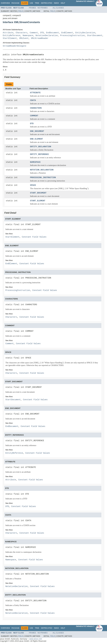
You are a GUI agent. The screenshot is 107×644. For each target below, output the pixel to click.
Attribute (8, 33)
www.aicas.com (36, 639)
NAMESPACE (35, 162)
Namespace (28, 36)
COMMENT (34, 116)
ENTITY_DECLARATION (41, 147)
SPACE (33, 185)
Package (15, 3)
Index (56, 3)
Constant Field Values (34, 237)
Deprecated (47, 3)
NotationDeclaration (47, 36)
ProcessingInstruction (72, 36)
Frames (32, 8)
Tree (37, 3)
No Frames (43, 8)
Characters (21, 33)
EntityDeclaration (85, 33)
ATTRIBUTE (35, 93)
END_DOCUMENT (37, 131)
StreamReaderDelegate (14, 46)
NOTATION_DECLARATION (42, 170)
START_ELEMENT (38, 201)
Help (63, 3)
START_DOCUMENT (38, 193)
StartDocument (95, 36)
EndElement (67, 33)
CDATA (33, 100)
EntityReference (12, 36)
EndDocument (53, 33)
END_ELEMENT (37, 139)
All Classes (58, 8)
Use (31, 3)
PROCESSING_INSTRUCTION (43, 178)
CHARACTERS (36, 108)
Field (21, 11)
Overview (5, 3)
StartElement (10, 38)
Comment (34, 33)
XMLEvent (24, 38)
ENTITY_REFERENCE (39, 154)
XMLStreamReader (40, 38)
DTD (42, 33)
